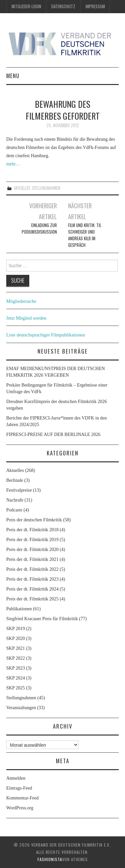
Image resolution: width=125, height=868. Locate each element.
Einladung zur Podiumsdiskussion (39, 229)
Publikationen (19, 609)
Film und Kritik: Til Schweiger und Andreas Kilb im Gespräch (85, 235)
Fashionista (50, 859)
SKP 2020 (16, 638)
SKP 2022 (16, 658)
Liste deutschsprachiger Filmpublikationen (46, 335)
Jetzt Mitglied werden (26, 318)
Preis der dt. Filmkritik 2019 (32, 540)
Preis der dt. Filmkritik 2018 (32, 530)
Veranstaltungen (21, 708)
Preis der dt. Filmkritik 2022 (32, 569)
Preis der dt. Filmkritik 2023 (32, 579)
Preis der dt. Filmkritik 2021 (32, 559)
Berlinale (15, 480)
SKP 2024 (16, 678)
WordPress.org (20, 808)
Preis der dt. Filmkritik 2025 (32, 599)
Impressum (95, 6)
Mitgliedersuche (21, 301)
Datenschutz (63, 6)
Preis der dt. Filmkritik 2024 (32, 589)
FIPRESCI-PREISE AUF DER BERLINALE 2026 (53, 434)
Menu (13, 76)
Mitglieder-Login (26, 6)
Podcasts (14, 510)
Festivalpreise (19, 490)
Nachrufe (15, 500)
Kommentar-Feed (22, 798)
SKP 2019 (16, 629)
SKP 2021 (16, 648)
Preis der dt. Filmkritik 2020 (32, 550)
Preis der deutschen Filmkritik (34, 520)
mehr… (13, 164)
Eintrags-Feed (19, 788)
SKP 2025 (16, 688)
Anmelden (16, 778)
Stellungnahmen (46, 188)
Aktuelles (22, 188)
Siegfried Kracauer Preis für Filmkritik (42, 619)
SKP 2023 (16, 668)
